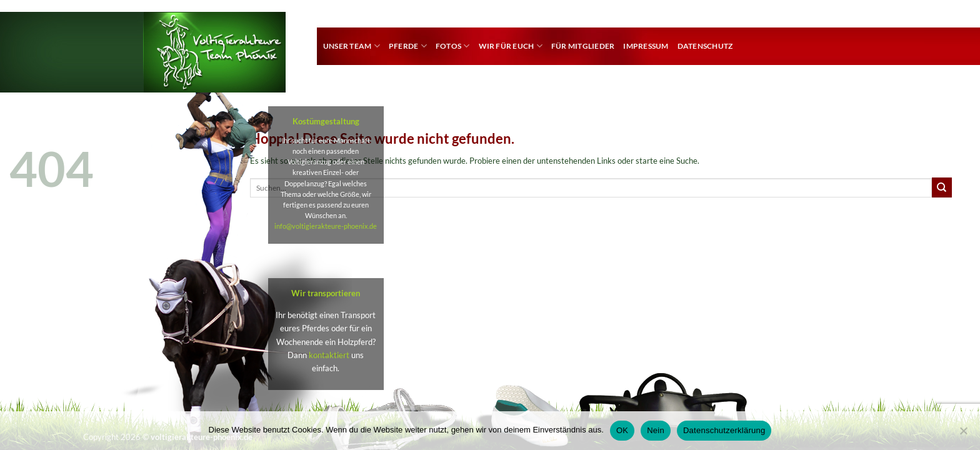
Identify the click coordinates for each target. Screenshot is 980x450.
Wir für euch (511, 46)
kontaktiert (329, 355)
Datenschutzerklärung (724, 430)
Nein (656, 430)
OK (622, 430)
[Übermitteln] (942, 187)
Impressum (646, 46)
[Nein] (963, 434)
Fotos (453, 46)
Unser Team (352, 46)
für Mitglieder (583, 46)
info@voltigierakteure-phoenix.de (326, 226)
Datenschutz (705, 46)
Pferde (408, 46)
